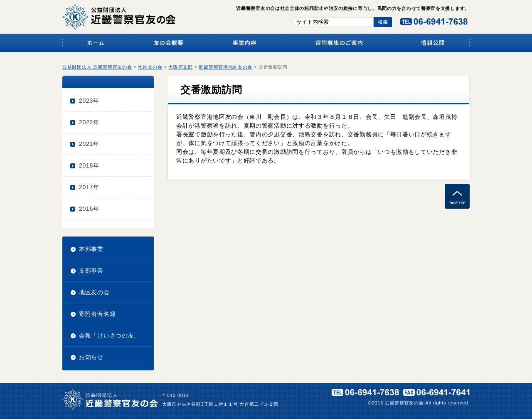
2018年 (89, 165)
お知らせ (91, 357)
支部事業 (91, 271)
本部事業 (91, 249)
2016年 (89, 209)
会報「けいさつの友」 (110, 335)
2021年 (89, 144)
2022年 (89, 122)
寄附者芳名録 (97, 314)
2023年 (89, 101)
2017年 (89, 187)
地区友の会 (94, 292)
